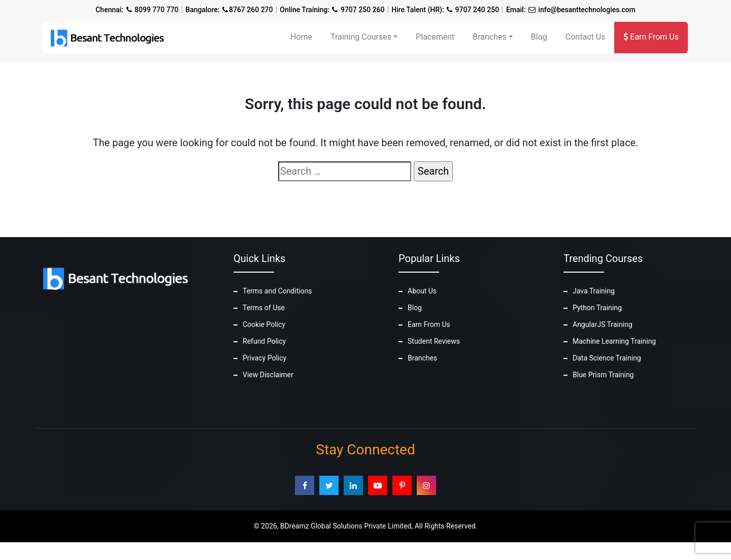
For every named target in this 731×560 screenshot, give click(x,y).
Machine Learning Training (614, 341)
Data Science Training (607, 358)
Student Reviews (434, 341)
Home (301, 37)
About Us (422, 291)
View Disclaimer (268, 375)
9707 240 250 (477, 10)
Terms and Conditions (277, 291)
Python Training (597, 308)
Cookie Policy (264, 324)
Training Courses (361, 37)
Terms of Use (264, 308)
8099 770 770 (157, 10)
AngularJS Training (603, 324)
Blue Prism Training (603, 375)
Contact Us (586, 37)
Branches (490, 37)
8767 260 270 (251, 10)
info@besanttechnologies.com (587, 10)
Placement (435, 37)
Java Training (594, 291)
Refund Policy (264, 341)
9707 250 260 (363, 10)
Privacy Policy (264, 358)
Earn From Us (651, 37)
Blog (539, 37)
